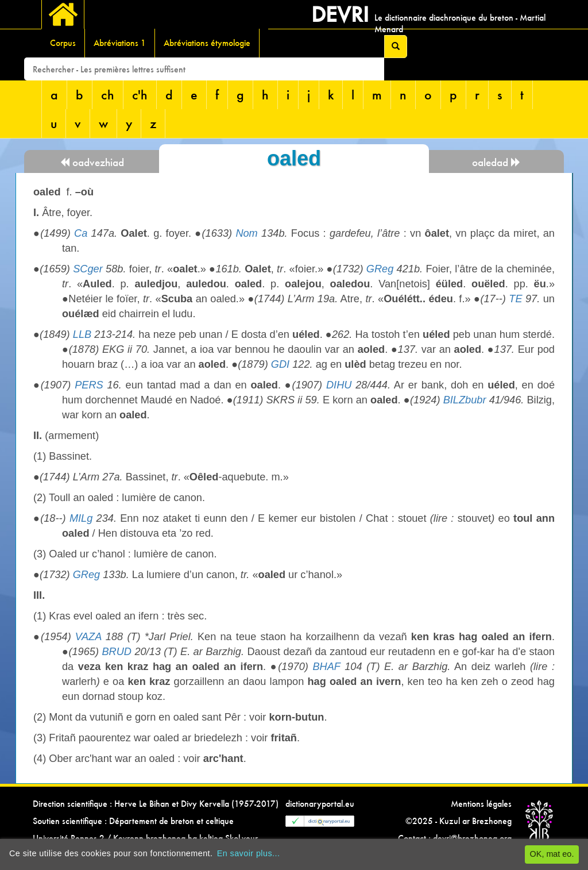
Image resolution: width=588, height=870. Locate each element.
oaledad (496, 162)
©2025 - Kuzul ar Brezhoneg (459, 821)
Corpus (63, 43)
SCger (88, 269)
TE (515, 299)
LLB (82, 334)
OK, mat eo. (552, 854)
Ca (81, 233)
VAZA (88, 637)
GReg (380, 269)
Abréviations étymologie (207, 43)
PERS (89, 385)
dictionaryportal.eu (320, 804)
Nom (246, 233)
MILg (81, 518)
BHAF (326, 667)
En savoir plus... (249, 853)
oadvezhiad (92, 162)
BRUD (117, 652)
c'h (140, 95)
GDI (280, 364)
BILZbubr (465, 400)
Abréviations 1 (120, 43)
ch (108, 95)
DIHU (339, 385)
